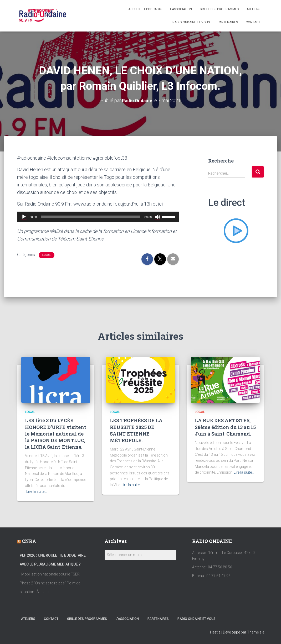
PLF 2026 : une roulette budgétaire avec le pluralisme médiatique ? (53, 560)
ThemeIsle (256, 632)
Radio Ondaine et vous (191, 22)
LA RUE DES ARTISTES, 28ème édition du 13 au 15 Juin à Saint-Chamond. (225, 427)
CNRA (29, 541)
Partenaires (228, 22)
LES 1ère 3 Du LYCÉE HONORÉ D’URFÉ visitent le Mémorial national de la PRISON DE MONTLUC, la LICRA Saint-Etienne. (56, 434)
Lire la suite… (37, 491)
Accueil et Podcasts (145, 9)
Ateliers (253, 9)
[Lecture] (24, 217)
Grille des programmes (219, 9)
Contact (253, 22)
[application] (98, 217)
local (47, 255)
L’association (181, 9)
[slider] (91, 217)
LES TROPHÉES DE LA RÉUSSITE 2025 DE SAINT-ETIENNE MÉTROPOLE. (136, 430)
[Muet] (157, 217)
